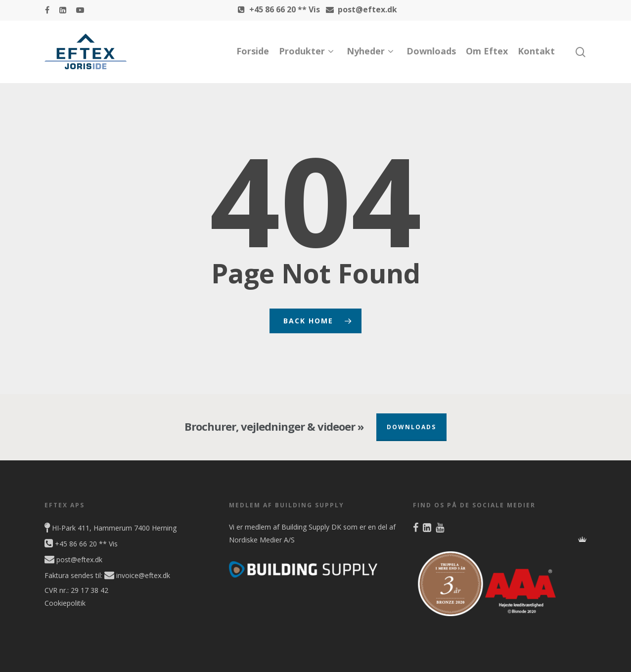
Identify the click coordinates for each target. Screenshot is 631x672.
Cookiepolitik (65, 603)
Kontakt (536, 51)
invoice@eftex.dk (137, 575)
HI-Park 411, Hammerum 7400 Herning (111, 528)
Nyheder (370, 51)
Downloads (431, 51)
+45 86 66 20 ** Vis (277, 9)
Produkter (306, 51)
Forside (253, 51)
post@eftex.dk (360, 9)
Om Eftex (487, 51)
